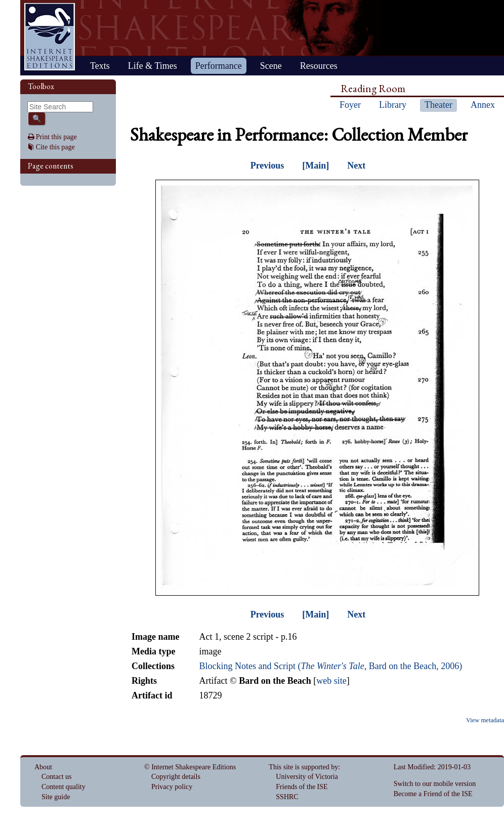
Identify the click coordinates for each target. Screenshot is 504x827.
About (43, 767)
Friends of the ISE (302, 787)
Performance (219, 66)
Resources (319, 66)
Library (393, 105)
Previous (267, 166)
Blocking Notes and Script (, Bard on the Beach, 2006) (330, 666)
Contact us (57, 777)
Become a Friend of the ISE (433, 794)
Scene (271, 66)
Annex (483, 105)
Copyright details (176, 777)
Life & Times (153, 66)
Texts (100, 66)
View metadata (485, 720)
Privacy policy (172, 787)
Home (50, 37)
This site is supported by (303, 767)
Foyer (350, 105)
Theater (438, 105)
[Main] (316, 166)
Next (356, 166)
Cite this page (55, 147)
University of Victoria (307, 777)
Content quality (64, 787)
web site (331, 681)
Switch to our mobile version (435, 784)
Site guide (56, 797)
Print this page (56, 137)
